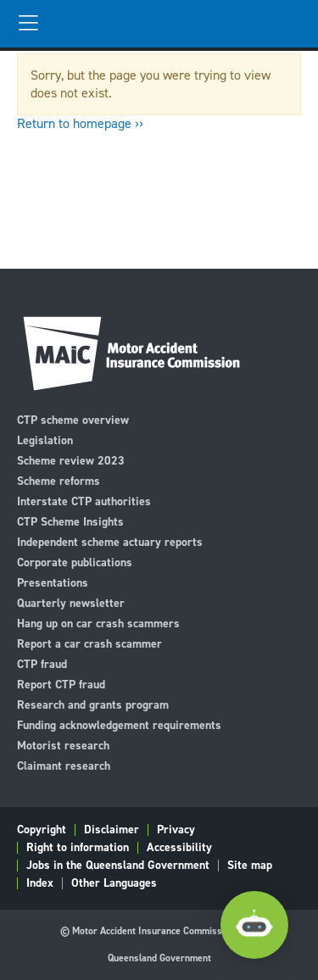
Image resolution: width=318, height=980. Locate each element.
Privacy (176, 830)
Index (40, 883)
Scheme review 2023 (71, 460)
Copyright (42, 830)
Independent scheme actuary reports (110, 541)
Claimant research (64, 765)
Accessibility (179, 848)
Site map (250, 866)
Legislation (45, 440)
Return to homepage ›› (80, 123)
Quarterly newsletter (71, 602)
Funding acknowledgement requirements (119, 724)
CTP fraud (42, 663)
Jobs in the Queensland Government (118, 866)
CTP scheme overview (73, 419)
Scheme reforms (59, 480)
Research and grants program (93, 704)
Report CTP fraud (61, 684)
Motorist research (63, 745)
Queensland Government (159, 958)
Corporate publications (75, 562)
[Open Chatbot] (254, 925)
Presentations (53, 582)
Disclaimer (112, 830)
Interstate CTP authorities (84, 501)
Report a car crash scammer (89, 643)
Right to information (78, 848)
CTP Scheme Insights (70, 521)
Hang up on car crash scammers (98, 623)
